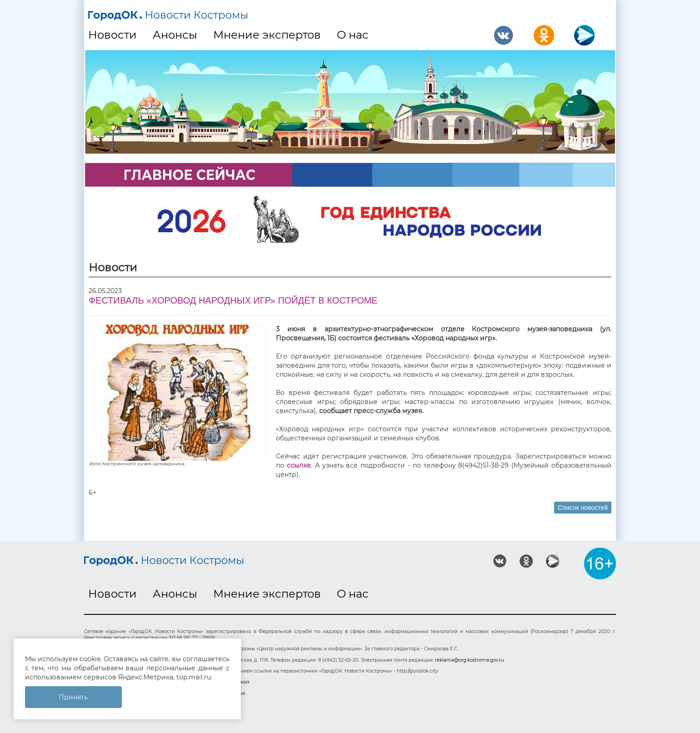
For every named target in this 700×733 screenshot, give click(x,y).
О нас (353, 35)
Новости (112, 35)
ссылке (299, 465)
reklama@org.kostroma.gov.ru (470, 660)
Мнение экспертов (267, 35)
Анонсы (175, 35)
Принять (73, 697)
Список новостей (583, 508)
